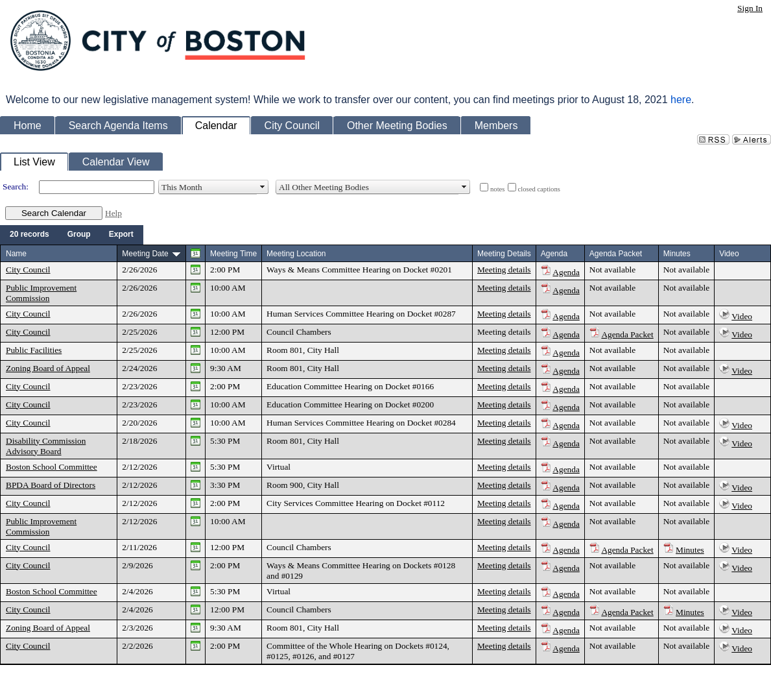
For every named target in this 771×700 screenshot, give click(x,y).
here (681, 100)
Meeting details (504, 270)
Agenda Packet (627, 334)
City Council (28, 270)
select (263, 187)
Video (742, 316)
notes (498, 189)
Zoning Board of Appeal (48, 368)
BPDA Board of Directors (51, 485)
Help (113, 213)
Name (16, 254)
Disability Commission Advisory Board (46, 446)
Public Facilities (34, 350)
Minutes (690, 550)
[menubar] (72, 235)
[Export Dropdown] (121, 235)
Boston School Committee (52, 467)
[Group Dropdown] (79, 235)
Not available (612, 270)
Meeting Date (145, 254)
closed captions (539, 189)
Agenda (566, 272)
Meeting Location (296, 254)
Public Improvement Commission (41, 293)
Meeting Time (233, 254)
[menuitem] (30, 235)
